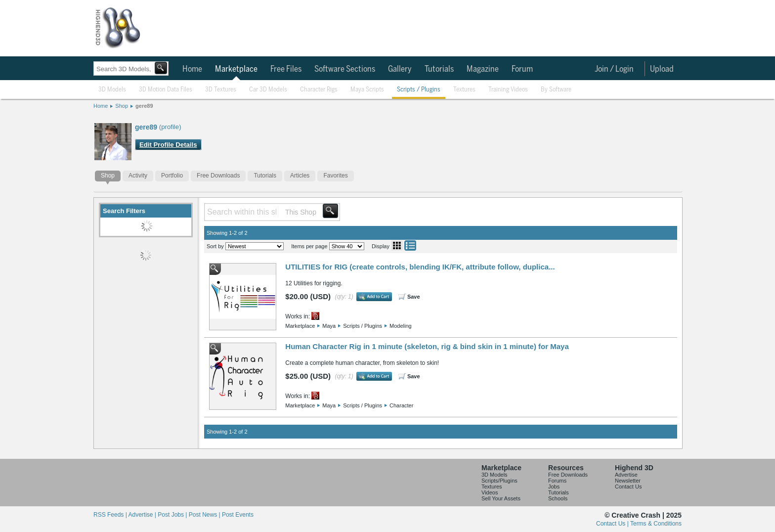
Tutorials (439, 69)
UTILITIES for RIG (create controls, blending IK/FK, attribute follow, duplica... (420, 267)
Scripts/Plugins (499, 481)
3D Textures (221, 90)
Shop (122, 106)
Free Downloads (218, 176)
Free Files (286, 69)
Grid (397, 245)
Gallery (400, 69)
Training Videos (508, 90)
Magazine (483, 69)
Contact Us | (613, 524)
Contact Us (628, 487)
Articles (300, 176)
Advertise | (143, 515)
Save (414, 297)
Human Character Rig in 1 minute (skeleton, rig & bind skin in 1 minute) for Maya (427, 346)
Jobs (554, 487)
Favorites (335, 176)
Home (192, 69)
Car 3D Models (268, 90)
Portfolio (172, 176)
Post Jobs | (173, 515)
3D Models (112, 90)
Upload (662, 69)
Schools (558, 498)
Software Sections (345, 69)
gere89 (144, 106)
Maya (329, 326)
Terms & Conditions (656, 524)
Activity (138, 176)
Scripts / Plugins (419, 90)
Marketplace (236, 69)
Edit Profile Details (168, 145)
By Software (556, 90)
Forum (522, 69)
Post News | (205, 515)
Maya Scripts (367, 90)
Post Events (238, 515)
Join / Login (614, 69)
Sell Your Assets (501, 498)
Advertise (626, 475)
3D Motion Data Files (166, 90)
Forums (557, 481)
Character (401, 405)
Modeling (401, 326)
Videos (490, 492)
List (410, 245)
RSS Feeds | (111, 515)
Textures (464, 90)
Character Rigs (319, 90)
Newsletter (628, 481)
